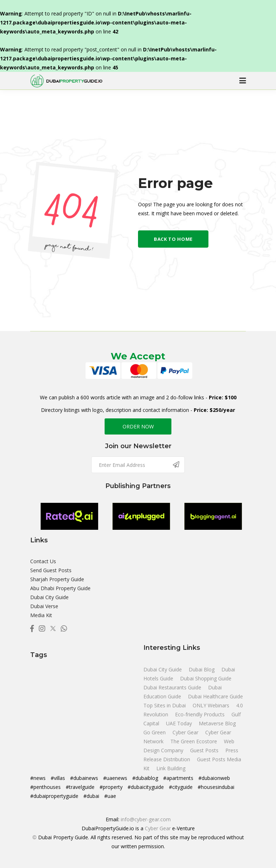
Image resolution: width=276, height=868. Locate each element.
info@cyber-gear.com (146, 819)
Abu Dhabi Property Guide (60, 588)
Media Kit (41, 615)
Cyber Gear (158, 828)
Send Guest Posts (51, 570)
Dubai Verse (44, 606)
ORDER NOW (138, 426)
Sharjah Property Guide (57, 579)
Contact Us (43, 561)
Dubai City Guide (49, 597)
